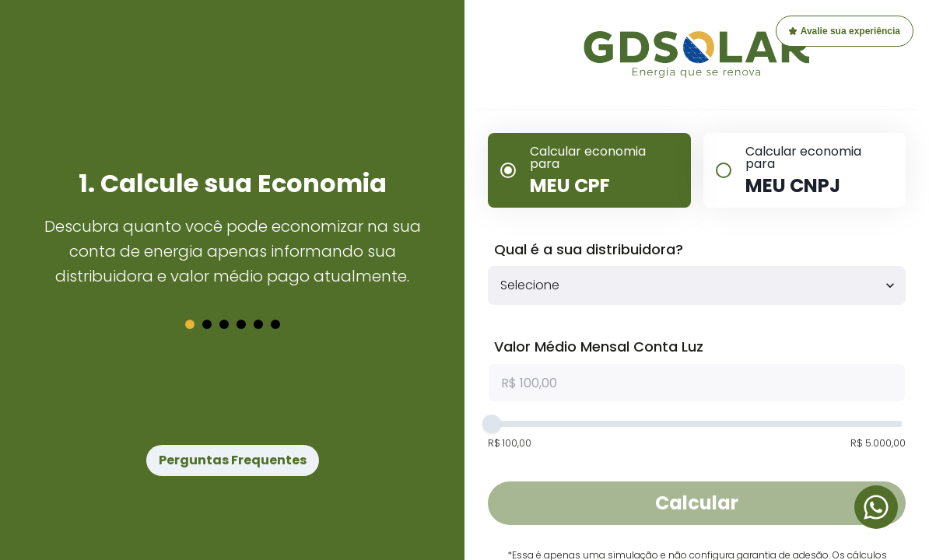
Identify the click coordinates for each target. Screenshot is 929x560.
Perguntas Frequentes (233, 460)
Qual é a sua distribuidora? (589, 249)
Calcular (697, 503)
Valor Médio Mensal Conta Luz (599, 346)
